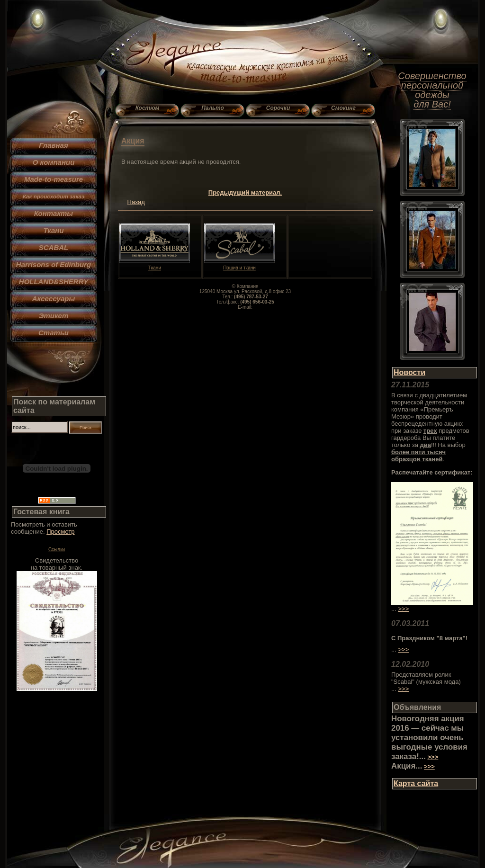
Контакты (54, 213)
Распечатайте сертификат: (432, 472)
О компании (54, 162)
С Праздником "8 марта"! (429, 638)
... (394, 649)
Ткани (53, 230)
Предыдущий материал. (245, 192)
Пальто (213, 108)
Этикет (54, 316)
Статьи (54, 333)
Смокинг (343, 108)
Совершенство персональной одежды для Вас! (432, 90)
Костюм (148, 108)
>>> (403, 609)
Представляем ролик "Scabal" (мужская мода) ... (426, 682)
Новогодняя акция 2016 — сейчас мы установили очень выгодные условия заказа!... (429, 738)
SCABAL (54, 247)
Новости (409, 372)
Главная (54, 145)
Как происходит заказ (54, 196)
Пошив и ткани (239, 266)
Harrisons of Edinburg (54, 264)
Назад (136, 202)
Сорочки (278, 108)
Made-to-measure (54, 179)
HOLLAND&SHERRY (54, 282)
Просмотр (60, 532)
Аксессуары (54, 299)
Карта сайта (416, 783)
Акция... (407, 766)
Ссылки (57, 550)
